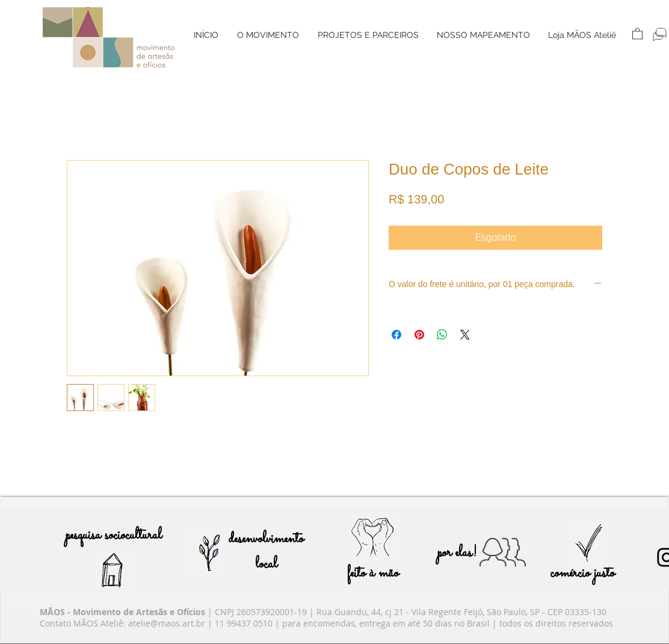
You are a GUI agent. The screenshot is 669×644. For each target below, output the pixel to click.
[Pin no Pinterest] (419, 335)
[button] (268, 35)
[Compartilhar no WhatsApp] (442, 335)
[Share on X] (465, 335)
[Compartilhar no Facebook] (396, 335)
